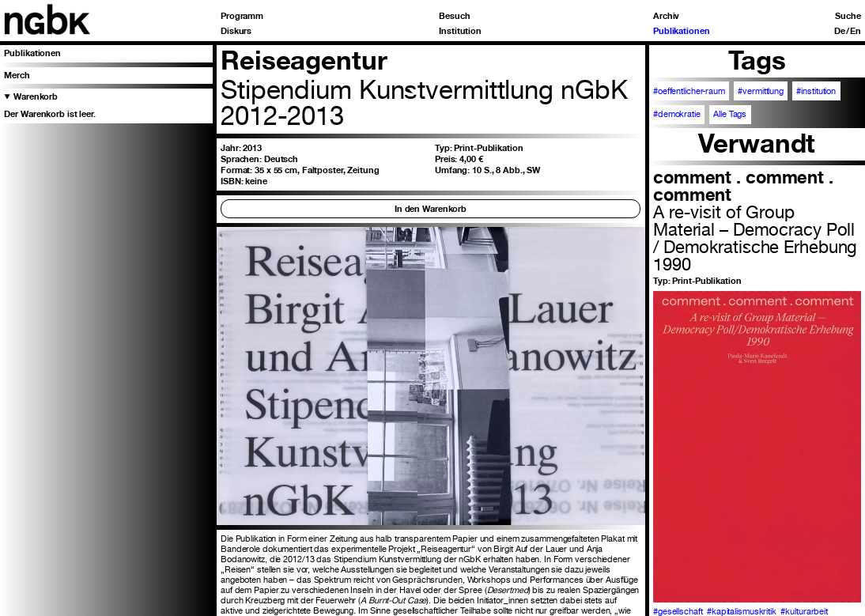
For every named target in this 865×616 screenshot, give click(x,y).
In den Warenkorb (431, 209)
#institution (816, 91)
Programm (242, 16)
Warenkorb (36, 96)
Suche (848, 16)
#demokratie (677, 114)
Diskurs (236, 31)
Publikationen (682, 31)
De (840, 31)
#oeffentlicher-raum (689, 91)
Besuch (454, 16)
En (856, 31)
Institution (460, 31)
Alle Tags (730, 114)
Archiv (666, 16)
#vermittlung (761, 91)
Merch (17, 75)
